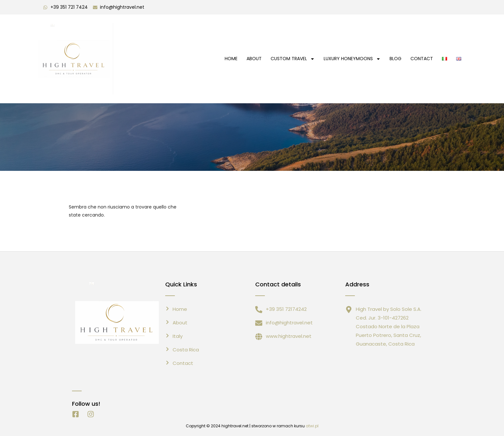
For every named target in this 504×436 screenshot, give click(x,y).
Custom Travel (293, 59)
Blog (396, 59)
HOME (231, 59)
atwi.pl (312, 426)
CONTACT (422, 59)
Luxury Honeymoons (352, 59)
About (254, 59)
